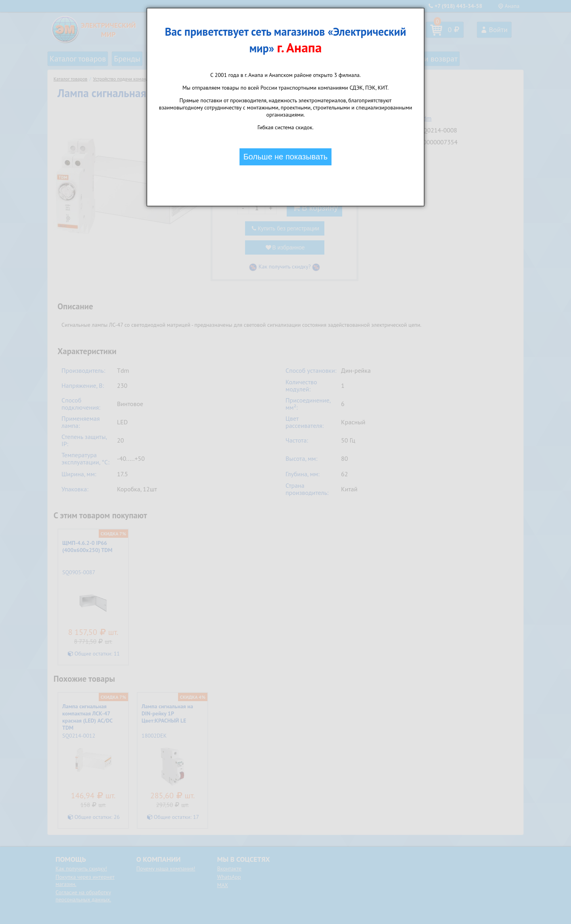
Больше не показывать (286, 157)
